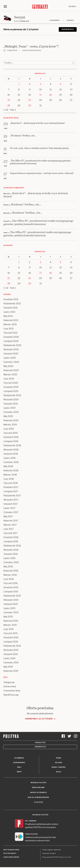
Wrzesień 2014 (11, 650)
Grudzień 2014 (11, 638)
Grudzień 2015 (11, 587)
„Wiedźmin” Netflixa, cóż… (26, 204)
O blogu (70, 20)
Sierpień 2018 (11, 454)
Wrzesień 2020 (11, 349)
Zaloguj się (9, 682)
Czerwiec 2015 (11, 612)
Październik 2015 (12, 596)
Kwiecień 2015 (11, 621)
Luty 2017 (9, 529)
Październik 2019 (12, 395)
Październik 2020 (12, 345)
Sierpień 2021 (11, 308)
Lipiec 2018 (9, 458)
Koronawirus (19, 763)
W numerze (19, 758)
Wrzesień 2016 (11, 550)
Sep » (13, 110)
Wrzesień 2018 (11, 450)
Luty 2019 (9, 429)
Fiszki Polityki (31, 834)
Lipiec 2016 (9, 558)
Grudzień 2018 (11, 437)
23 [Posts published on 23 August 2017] (30, 100)
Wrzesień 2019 (11, 400)
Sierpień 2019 (11, 404)
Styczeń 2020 (11, 383)
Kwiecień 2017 (11, 521)
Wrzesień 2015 (11, 600)
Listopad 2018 (11, 441)
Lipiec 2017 (9, 508)
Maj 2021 (8, 316)
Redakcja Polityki (38, 783)
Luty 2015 (9, 629)
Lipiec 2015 (9, 608)
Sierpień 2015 (11, 604)
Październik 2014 (12, 646)
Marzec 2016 (10, 575)
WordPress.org (11, 695)
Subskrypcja (40, 747)
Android (33, 821)
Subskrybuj (68, 29)
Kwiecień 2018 (11, 471)
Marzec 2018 (10, 475)
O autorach (55, 20)
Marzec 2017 (10, 525)
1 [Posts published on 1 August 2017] (19, 84)
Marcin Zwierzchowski (32, 50)
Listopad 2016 (11, 541)
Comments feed (12, 691)
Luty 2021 (9, 329)
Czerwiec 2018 (11, 462)
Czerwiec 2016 (11, 562)
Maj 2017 (8, 516)
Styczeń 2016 (11, 583)
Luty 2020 (9, 379)
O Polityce (38, 802)
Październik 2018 (12, 445)
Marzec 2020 (10, 375)
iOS (26, 821)
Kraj (19, 767)
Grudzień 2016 (11, 537)
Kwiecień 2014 (11, 671)
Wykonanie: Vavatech (49, 853)
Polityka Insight (10, 853)
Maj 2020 (8, 366)
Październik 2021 (12, 304)
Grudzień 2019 (11, 387)
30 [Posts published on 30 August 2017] (30, 106)
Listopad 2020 (11, 341)
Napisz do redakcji (38, 793)
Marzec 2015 (10, 625)
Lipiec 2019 (9, 408)
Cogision (50, 850)
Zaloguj (72, 6)
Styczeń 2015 (10, 633)
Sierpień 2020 (11, 354)
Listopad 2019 (11, 391)
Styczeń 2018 (11, 483)
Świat (19, 772)
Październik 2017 (12, 496)
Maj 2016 (8, 567)
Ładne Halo (57, 850)
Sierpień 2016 (11, 554)
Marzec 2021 (10, 324)
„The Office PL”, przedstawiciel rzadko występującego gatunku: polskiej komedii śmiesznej (38, 222)
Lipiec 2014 (9, 658)
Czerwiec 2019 (11, 412)
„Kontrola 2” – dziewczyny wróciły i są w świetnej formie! (36, 195)
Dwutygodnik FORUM (11, 850)
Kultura (59, 763)
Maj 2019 (8, 416)
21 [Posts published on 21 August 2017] (9, 100)
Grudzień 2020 (11, 337)
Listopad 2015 (11, 592)
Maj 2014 (8, 667)
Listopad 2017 (11, 491)
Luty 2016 (9, 579)
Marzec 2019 (10, 425)
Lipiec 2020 (10, 358)
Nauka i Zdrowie (59, 767)
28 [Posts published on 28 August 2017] (9, 106)
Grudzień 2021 (11, 299)
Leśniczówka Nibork (11, 857)
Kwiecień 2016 (11, 571)
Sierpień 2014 (11, 654)
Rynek (59, 758)
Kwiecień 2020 (11, 370)
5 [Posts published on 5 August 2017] (60, 84)
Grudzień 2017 (11, 487)
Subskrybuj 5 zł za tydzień (39, 719)
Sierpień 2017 (11, 504)
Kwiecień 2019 (11, 420)
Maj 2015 (8, 617)
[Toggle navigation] (5, 7)
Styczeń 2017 (10, 533)
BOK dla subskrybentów (38, 797)
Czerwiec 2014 (11, 663)
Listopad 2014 (11, 642)
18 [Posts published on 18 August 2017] (50, 95)
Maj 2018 (8, 466)
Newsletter (40, 743)
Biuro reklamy (38, 788)
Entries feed (10, 686)
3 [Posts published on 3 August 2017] (41, 84)
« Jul (6, 110)
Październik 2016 (12, 546)
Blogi (59, 772)
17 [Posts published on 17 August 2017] (41, 95)
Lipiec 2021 (9, 312)
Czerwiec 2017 (11, 512)
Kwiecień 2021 (11, 320)
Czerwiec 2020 (11, 362)
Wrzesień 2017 (11, 500)
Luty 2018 (9, 479)
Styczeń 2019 (11, 433)
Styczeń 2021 (10, 333)
